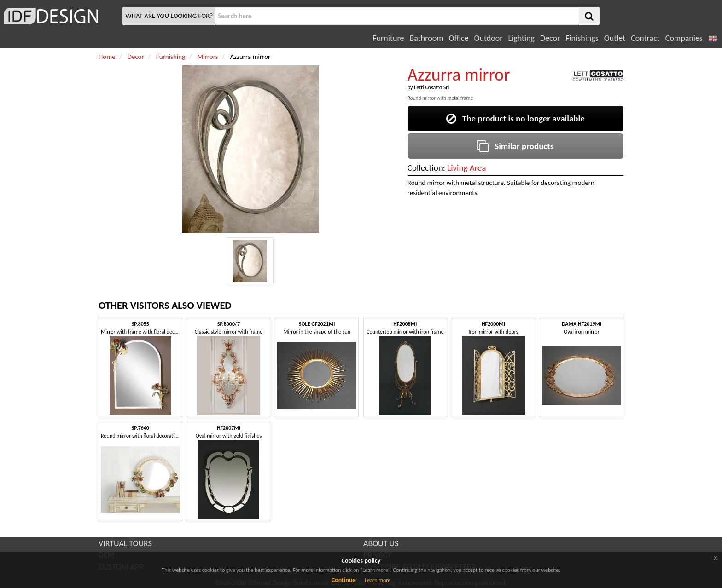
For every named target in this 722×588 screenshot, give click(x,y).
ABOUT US (381, 543)
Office (459, 38)
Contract (645, 38)
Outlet (615, 38)
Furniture (388, 38)
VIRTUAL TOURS (125, 543)
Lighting (521, 38)
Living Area (466, 168)
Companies (684, 38)
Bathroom (426, 38)
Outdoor (489, 38)
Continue (344, 580)
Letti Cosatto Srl (431, 87)
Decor (550, 38)
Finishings (582, 38)
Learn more (378, 580)
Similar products (515, 146)
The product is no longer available (515, 118)
